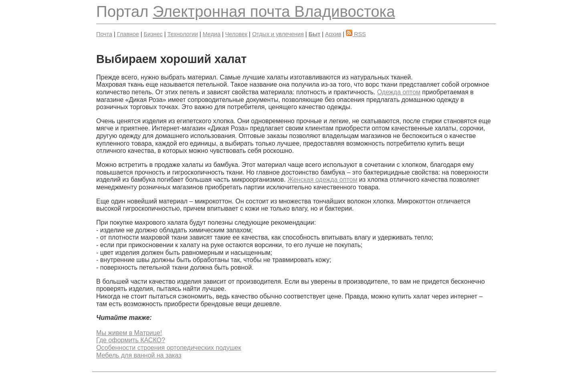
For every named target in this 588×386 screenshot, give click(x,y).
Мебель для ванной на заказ (139, 355)
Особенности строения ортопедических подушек (169, 348)
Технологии (182, 34)
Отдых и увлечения (278, 34)
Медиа (212, 34)
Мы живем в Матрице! (129, 333)
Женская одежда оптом (322, 180)
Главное (128, 34)
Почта (104, 34)
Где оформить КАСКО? (131, 340)
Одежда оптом (399, 92)
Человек (236, 34)
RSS (356, 34)
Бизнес (153, 34)
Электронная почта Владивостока (274, 11)
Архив (333, 34)
